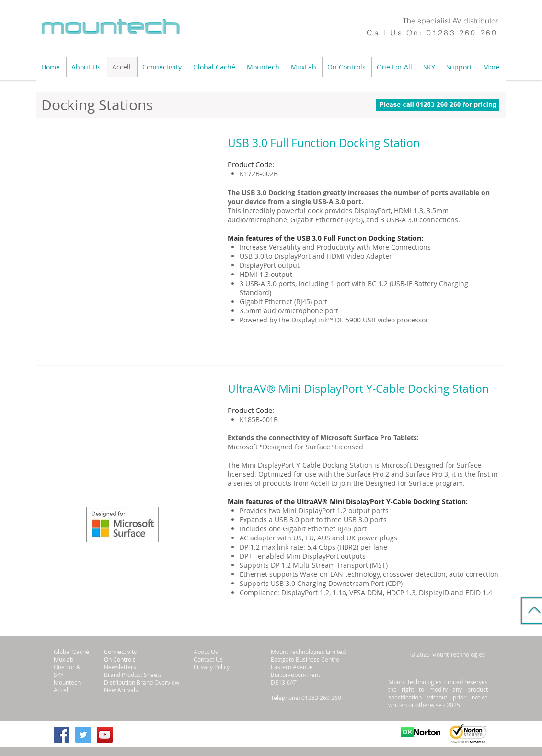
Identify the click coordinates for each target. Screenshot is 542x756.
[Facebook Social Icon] (62, 735)
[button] (86, 67)
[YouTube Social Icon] (105, 735)
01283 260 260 (462, 33)
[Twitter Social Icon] (83, 735)
